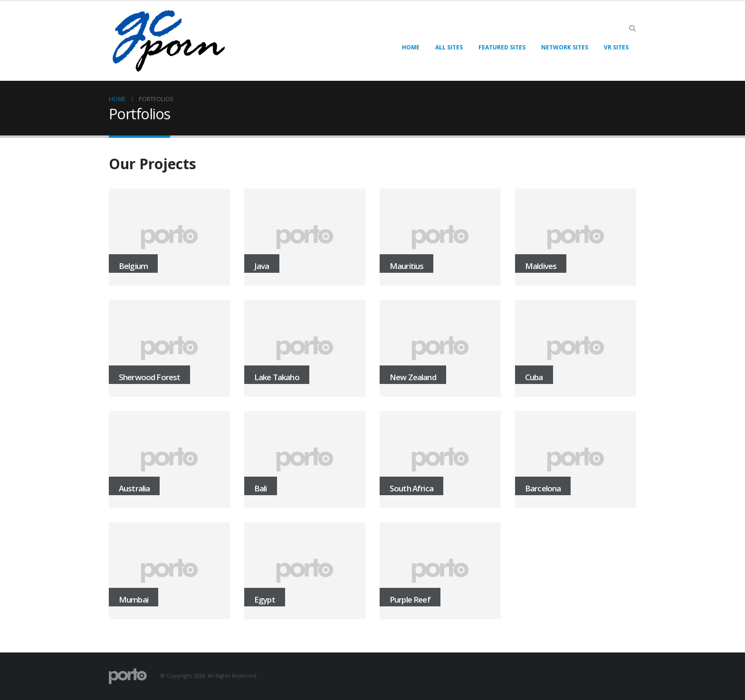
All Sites (449, 47)
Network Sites (565, 47)
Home (411, 47)
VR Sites (616, 47)
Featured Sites (502, 47)
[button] (632, 29)
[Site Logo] (168, 41)
